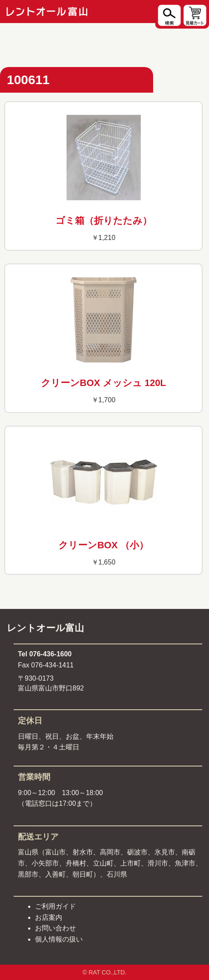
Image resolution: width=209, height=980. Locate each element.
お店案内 (49, 917)
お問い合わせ (55, 928)
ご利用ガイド (55, 906)
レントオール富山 (45, 628)
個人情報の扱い (59, 939)
